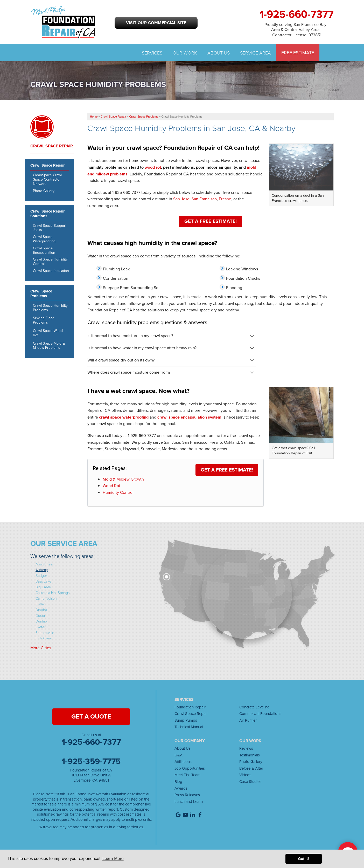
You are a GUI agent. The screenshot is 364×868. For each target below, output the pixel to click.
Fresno (225, 199)
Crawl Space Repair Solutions (47, 214)
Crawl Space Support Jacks (50, 228)
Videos (245, 775)
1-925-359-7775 (91, 761)
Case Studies (250, 782)
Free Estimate (298, 53)
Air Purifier (248, 720)
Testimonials (250, 755)
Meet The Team (187, 775)
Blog (178, 782)
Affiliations (183, 762)
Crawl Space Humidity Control (50, 262)
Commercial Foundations (260, 714)
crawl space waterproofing (124, 417)
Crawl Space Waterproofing (44, 239)
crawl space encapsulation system (189, 417)
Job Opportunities (190, 768)
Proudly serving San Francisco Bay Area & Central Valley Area (295, 27)
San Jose (181, 199)
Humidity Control (118, 492)
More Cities (41, 648)
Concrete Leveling (254, 707)
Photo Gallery (44, 191)
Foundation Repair (190, 707)
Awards (181, 788)
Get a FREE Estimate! (211, 221)
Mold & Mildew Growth (123, 479)
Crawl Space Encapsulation (44, 251)
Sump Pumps (186, 720)
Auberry (42, 570)
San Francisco (204, 199)
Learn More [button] (113, 859)
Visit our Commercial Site (156, 23)
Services (152, 53)
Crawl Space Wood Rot (48, 333)
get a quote (91, 716)
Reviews (246, 748)
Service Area (255, 53)
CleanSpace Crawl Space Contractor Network (47, 180)
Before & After (251, 768)
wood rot (153, 167)
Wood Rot (111, 486)
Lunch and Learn (189, 802)
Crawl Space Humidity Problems (50, 308)
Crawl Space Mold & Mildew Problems (49, 346)
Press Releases (187, 795)
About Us (219, 53)
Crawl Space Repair (52, 146)
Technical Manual (189, 727)
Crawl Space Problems (41, 294)
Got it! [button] (303, 859)
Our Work (185, 53)
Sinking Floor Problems (43, 320)
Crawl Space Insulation (51, 271)
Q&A (178, 755)
